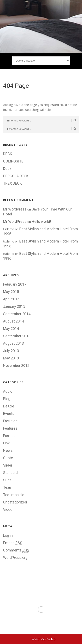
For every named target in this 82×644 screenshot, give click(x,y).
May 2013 (11, 358)
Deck (7, 169)
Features (10, 428)
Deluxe (9, 406)
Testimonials (14, 495)
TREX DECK (12, 183)
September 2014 (17, 314)
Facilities (10, 421)
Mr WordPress (15, 209)
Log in (8, 535)
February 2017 (15, 284)
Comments (16, 550)
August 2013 (13, 343)
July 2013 (11, 351)
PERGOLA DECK (16, 176)
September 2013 (17, 336)
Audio (8, 391)
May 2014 (11, 329)
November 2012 (16, 365)
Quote (8, 458)
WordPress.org (15, 558)
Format (9, 436)
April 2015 (11, 299)
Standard (10, 473)
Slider (8, 465)
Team (8, 487)
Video (8, 510)
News (8, 450)
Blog (7, 399)
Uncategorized (15, 502)
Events (9, 414)
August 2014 (13, 321)
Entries (13, 543)
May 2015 (11, 292)
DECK (8, 154)
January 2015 (14, 306)
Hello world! (41, 221)
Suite (7, 480)
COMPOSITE (13, 161)
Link (6, 443)
